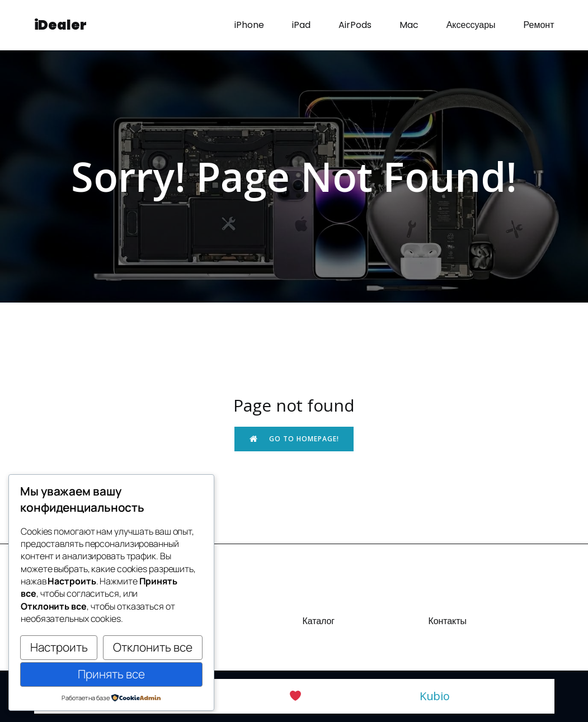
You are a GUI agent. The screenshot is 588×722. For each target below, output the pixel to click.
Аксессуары (471, 25)
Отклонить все (153, 647)
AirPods (355, 25)
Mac (409, 25)
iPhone (249, 25)
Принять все (111, 674)
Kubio (435, 696)
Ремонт (539, 25)
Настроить (59, 647)
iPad (301, 25)
